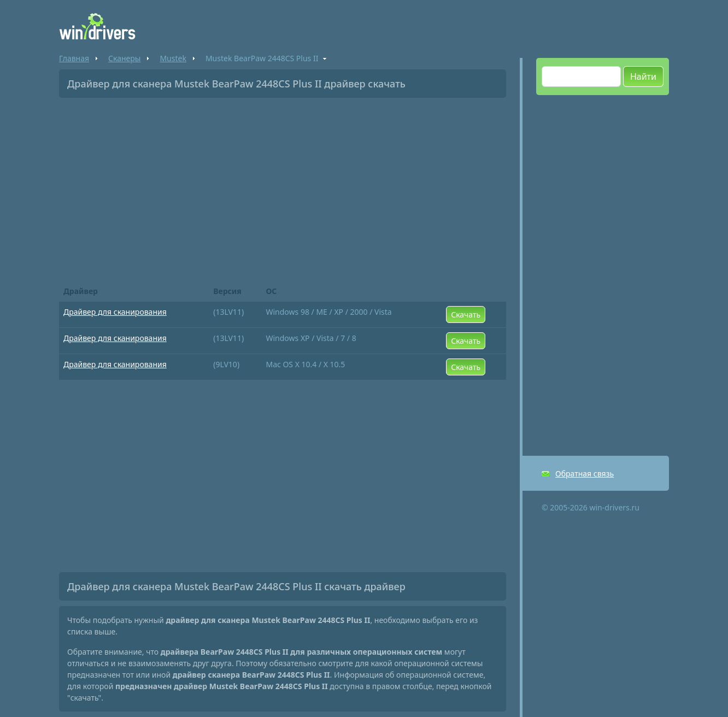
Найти (643, 77)
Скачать (466, 315)
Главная (74, 58)
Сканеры (124, 58)
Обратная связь (585, 474)
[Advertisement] (283, 188)
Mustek (173, 58)
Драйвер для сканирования (115, 312)
